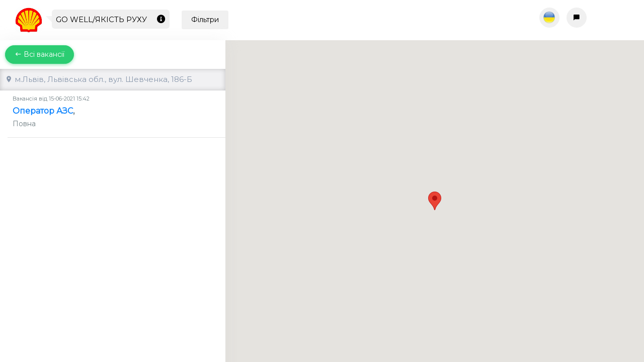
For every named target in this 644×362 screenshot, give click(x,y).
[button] (435, 192)
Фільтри (205, 20)
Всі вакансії (39, 54)
